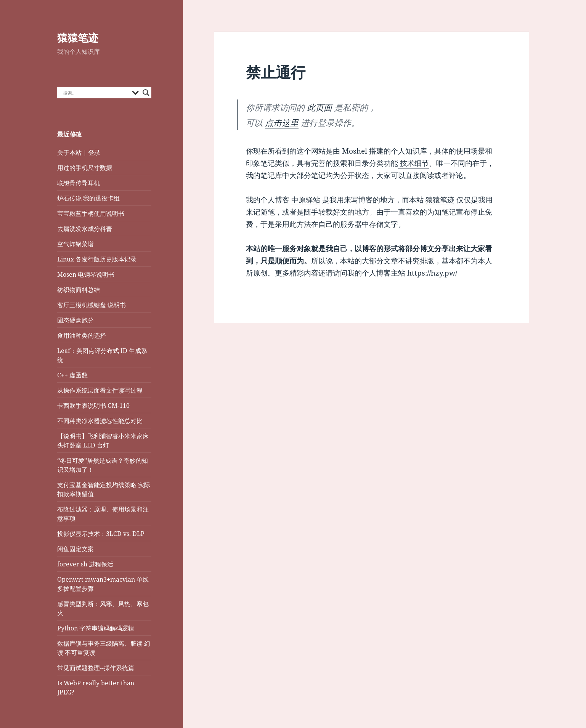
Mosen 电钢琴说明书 (86, 274)
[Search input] (96, 93)
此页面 (319, 107)
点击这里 (282, 122)
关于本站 (69, 152)
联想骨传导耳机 (79, 183)
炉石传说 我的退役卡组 (88, 198)
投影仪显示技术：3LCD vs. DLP (101, 534)
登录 (94, 152)
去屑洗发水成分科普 (85, 229)
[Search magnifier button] (146, 93)
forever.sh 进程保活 (85, 564)
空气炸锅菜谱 (75, 244)
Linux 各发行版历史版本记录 (97, 259)
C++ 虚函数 (72, 375)
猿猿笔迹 (78, 38)
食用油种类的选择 (82, 335)
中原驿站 (306, 200)
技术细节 (413, 163)
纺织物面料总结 (79, 290)
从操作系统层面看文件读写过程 (101, 390)
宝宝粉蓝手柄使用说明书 (91, 213)
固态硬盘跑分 (75, 320)
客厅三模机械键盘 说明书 (92, 305)
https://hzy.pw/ (432, 273)
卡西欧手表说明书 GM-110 (93, 406)
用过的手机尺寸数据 (85, 168)
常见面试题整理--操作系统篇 (96, 668)
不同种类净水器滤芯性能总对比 (100, 421)
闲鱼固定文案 (75, 549)
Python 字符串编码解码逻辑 (96, 628)
